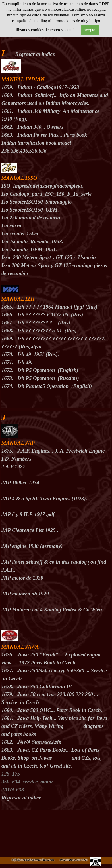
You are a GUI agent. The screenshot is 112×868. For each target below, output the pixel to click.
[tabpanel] (56, 221)
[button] (73, 859)
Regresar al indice (35, 54)
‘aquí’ (69, 30)
